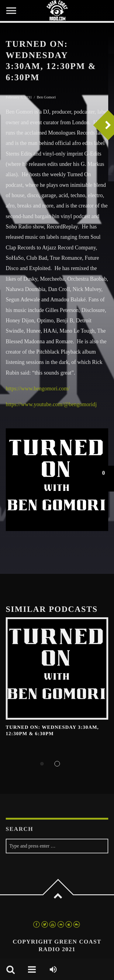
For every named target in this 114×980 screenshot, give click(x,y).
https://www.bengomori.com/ (38, 389)
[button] (103, 479)
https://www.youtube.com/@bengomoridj (51, 404)
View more (57, 669)
